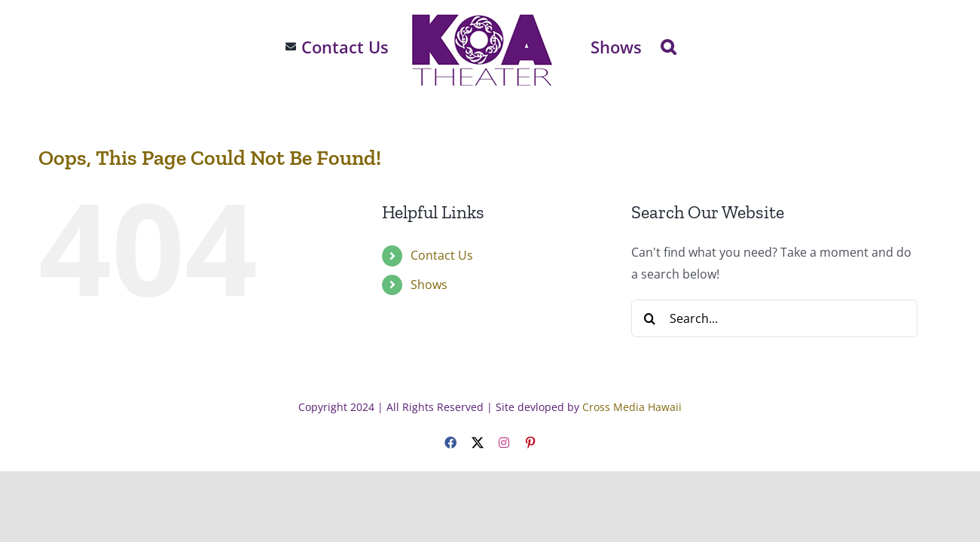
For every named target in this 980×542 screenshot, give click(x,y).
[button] (697, 47)
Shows (429, 285)
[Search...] (774, 318)
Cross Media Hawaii (632, 407)
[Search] (650, 318)
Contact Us (442, 255)
